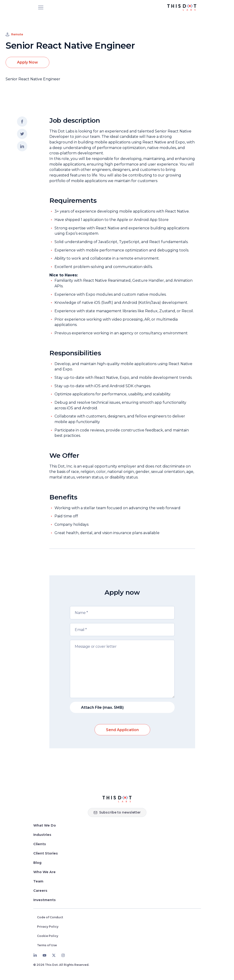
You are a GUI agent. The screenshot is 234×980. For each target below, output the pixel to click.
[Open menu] (41, 7)
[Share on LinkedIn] (22, 146)
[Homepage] (117, 799)
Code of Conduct (50, 917)
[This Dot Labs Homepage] (182, 7)
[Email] (122, 630)
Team (38, 881)
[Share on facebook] (22, 122)
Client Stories (46, 853)
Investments (44, 900)
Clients (40, 844)
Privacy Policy (48, 927)
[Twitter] (54, 955)
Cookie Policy (48, 936)
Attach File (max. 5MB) (102, 707)
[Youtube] (44, 955)
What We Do (45, 825)
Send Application (122, 730)
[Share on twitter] (22, 134)
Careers (40, 891)
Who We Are (44, 872)
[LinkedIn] (35, 955)
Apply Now (27, 62)
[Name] (122, 613)
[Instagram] (63, 955)
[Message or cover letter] (122, 669)
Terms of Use (47, 945)
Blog (37, 863)
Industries (42, 835)
